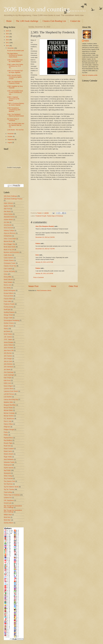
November (11, 134)
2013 (8, 37)
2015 (8, 31)
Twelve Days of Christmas (55, 216)
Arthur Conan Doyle (10, 239)
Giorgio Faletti (8, 318)
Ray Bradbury (8, 440)
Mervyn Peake (8, 408)
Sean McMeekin (9, 459)
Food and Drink (8, 296)
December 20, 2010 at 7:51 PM (45, 249)
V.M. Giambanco (9, 500)
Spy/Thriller (7, 470)
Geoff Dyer (7, 309)
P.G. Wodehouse (9, 419)
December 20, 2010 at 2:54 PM (45, 237)
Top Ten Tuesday (9, 489)
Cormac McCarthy (9, 271)
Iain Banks (7, 331)
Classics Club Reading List (54, 21)
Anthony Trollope (9, 230)
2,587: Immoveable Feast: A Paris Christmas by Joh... (15, 92)
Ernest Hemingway (10, 290)
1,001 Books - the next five (15, 130)
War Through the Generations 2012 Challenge (13, 511)
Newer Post (33, 286)
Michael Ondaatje (9, 413)
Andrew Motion (8, 220)
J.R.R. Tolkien (8, 339)
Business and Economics (11, 252)
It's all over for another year (16, 51)
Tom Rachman (8, 484)
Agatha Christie (8, 206)
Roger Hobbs (8, 457)
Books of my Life (9, 250)
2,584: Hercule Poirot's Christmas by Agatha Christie (14, 77)
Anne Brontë (8, 225)
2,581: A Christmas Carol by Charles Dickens (15, 61)
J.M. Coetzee (8, 337)
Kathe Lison (7, 383)
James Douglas (9, 342)
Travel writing (8, 492)
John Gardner (8, 356)
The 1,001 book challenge (27, 21)
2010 (8, 46)
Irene (37, 255)
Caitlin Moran (8, 255)
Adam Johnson (8, 203)
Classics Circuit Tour (10, 266)
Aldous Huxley (8, 214)
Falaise (38, 243)
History (6, 329)
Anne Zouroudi (8, 228)
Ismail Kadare (8, 334)
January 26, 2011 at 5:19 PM (44, 273)
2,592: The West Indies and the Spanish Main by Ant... (16, 125)
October (10, 136)
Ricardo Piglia (8, 443)
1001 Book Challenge (10, 196)
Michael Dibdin (8, 410)
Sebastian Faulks (9, 462)
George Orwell (8, 315)
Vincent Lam (8, 503)
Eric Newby (7, 288)
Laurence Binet (8, 389)
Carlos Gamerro (9, 258)
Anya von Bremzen (10, 233)
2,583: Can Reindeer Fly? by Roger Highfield (15, 71)
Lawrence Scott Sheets (11, 391)
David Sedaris (8, 282)
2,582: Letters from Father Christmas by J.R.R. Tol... (15, 66)
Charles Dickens (9, 260)
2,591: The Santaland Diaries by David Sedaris (16, 115)
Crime (6, 274)
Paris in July (7, 421)
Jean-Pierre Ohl (9, 350)
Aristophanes (8, 236)
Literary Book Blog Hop (11, 399)
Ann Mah (7, 222)
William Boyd (8, 515)
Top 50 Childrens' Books (11, 487)
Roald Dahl (7, 446)
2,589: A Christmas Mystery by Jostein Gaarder (16, 104)
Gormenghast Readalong (11, 320)
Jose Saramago (9, 372)
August (10, 142)
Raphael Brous (8, 438)
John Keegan (8, 359)
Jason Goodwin (9, 348)
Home (9, 21)
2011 (8, 43)
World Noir (7, 517)
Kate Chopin (8, 378)
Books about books (10, 247)
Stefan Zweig (8, 476)
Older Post (73, 286)
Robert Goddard (9, 449)
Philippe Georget (9, 429)
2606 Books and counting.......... (45, 9)
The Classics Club (9, 481)
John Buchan (8, 353)
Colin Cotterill (8, 269)
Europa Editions (9, 293)
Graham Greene (9, 323)
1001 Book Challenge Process (13, 199)
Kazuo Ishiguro (8, 386)
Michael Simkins (9, 416)
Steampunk (7, 473)
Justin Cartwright (9, 375)
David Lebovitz (8, 279)
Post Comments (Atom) (44, 290)
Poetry (6, 432)
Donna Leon (8, 285)
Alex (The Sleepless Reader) (45, 226)
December (11, 48)
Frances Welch (8, 299)
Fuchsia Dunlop (9, 307)
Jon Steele (7, 369)
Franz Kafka (7, 301)
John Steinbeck (8, 367)
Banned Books (8, 241)
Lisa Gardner (8, 397)
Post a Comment (39, 277)
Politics (6, 435)
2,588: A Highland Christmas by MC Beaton (13, 99)
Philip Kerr (7, 427)
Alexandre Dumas (9, 217)
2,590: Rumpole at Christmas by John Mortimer (14, 110)
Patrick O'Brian (8, 424)
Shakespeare (8, 465)
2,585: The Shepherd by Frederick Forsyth (15, 82)
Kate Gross (7, 380)
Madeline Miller (8, 402)
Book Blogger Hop (9, 244)
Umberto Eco (8, 498)
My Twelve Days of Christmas (13, 120)
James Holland (8, 345)
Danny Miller (8, 277)
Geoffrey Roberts (9, 312)
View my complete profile (90, 75)
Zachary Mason (9, 523)
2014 (8, 34)
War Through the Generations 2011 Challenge (13, 507)
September (11, 139)
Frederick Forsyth (41, 216)
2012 (8, 40)
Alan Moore (7, 211)
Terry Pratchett (8, 478)
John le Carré (8, 361)
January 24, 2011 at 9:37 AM (44, 262)
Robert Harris (8, 451)
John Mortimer (8, 364)
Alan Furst (7, 209)
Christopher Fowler (10, 263)
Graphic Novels (8, 326)
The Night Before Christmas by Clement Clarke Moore (15, 55)
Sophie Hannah (9, 468)
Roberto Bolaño (9, 454)
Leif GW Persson (9, 394)
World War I (7, 520)
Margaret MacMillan (10, 405)
